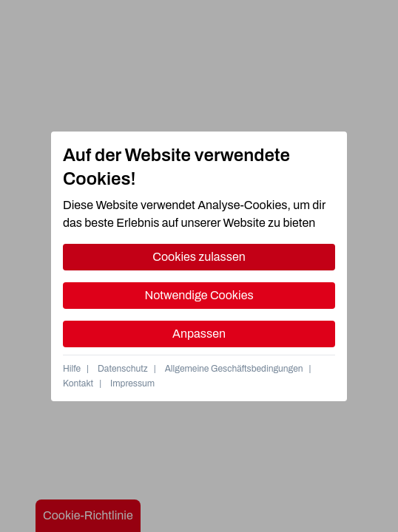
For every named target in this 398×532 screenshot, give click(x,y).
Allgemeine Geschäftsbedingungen (234, 369)
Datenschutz (123, 369)
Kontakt (78, 383)
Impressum (132, 383)
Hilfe (72, 369)
